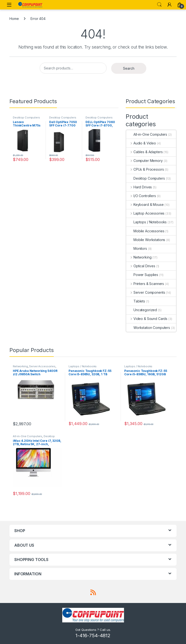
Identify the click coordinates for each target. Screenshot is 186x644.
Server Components (146, 292)
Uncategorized (142, 310)
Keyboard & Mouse (145, 205)
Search (159, 5)
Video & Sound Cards (147, 319)
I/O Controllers (141, 196)
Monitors (137, 248)
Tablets (136, 301)
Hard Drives (139, 187)
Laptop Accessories (145, 213)
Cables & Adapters (144, 152)
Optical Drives (141, 266)
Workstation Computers (148, 328)
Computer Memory (144, 161)
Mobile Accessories (145, 231)
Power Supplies (142, 275)
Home (14, 19)
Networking (139, 257)
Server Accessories (42, 366)
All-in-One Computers (147, 134)
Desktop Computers (26, 117)
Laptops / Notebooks (146, 222)
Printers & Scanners (145, 284)
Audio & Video (141, 143)
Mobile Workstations (146, 240)
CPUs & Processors (145, 169)
